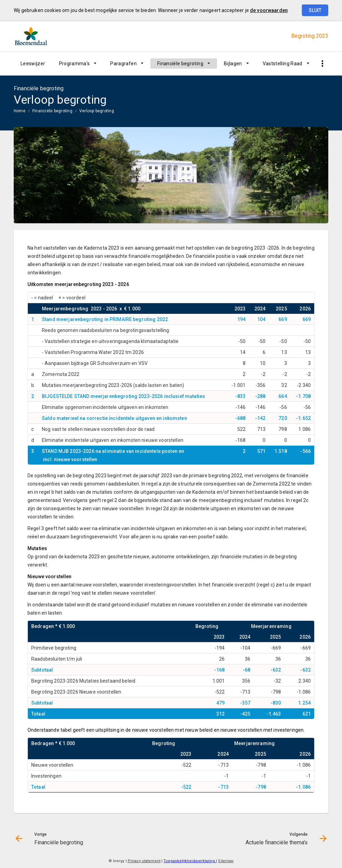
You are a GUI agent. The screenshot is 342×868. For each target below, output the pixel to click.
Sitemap (226, 861)
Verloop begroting (97, 111)
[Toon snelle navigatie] (322, 64)
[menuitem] (33, 64)
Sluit (315, 10)
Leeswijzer (33, 64)
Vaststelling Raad (283, 64)
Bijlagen (233, 64)
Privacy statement (144, 861)
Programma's (75, 64)
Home (20, 111)
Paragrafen (123, 64)
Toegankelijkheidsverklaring (190, 861)
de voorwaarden (269, 10)
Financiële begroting (180, 64)
